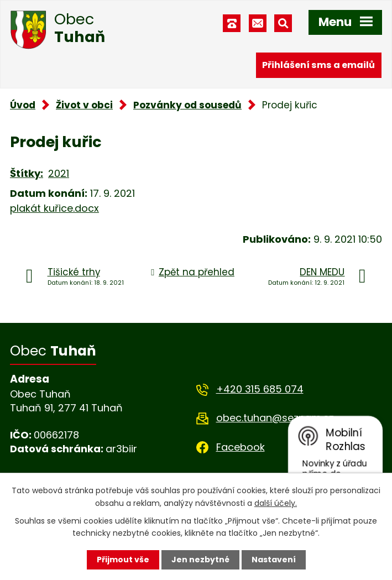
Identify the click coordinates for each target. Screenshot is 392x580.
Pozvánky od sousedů (187, 105)
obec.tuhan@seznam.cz (275, 418)
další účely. (276, 503)
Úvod (23, 105)
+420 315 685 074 (260, 389)
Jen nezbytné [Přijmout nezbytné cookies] (200, 560)
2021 (59, 173)
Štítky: (27, 173)
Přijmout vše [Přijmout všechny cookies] (123, 560)
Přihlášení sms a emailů (318, 65)
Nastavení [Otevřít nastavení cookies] (274, 560)
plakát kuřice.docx (54, 208)
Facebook (241, 447)
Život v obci (84, 105)
